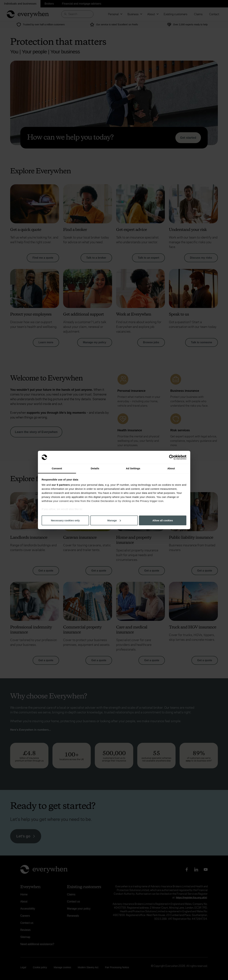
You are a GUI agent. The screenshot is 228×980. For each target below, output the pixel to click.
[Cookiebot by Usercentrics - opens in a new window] (172, 457)
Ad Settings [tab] (133, 468)
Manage (114, 520)
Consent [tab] (57, 468)
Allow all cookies (163, 520)
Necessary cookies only (65, 520)
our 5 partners (61, 485)
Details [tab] (95, 468)
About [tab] (171, 468)
